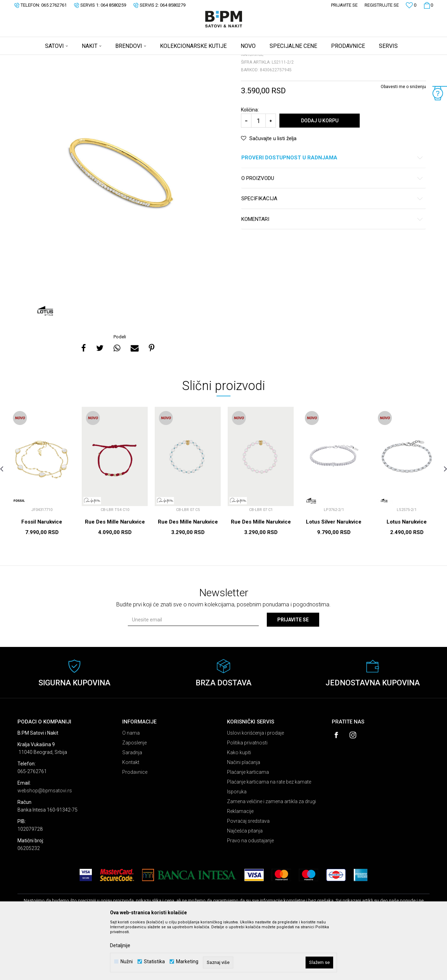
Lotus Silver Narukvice (334, 577)
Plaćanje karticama (248, 827)
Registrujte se (382, 5)
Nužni (127, 962)
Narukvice (106, 59)
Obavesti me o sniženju (403, 142)
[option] (120, 229)
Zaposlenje (134, 798)
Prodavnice (135, 827)
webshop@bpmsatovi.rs (45, 845)
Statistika (154, 962)
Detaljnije (120, 945)
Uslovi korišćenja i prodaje (255, 788)
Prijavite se (293, 675)
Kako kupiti (239, 807)
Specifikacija (332, 254)
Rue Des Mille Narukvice (115, 577)
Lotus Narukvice (407, 577)
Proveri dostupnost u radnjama (332, 213)
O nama (131, 788)
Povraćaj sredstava (248, 876)
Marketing (187, 962)
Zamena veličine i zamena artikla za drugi (272, 856)
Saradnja (132, 807)
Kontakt (131, 817)
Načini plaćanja (244, 817)
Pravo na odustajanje (250, 895)
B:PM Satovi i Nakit (35, 59)
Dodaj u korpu (320, 175)
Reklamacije (240, 866)
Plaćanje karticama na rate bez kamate (269, 837)
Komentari (332, 274)
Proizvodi (67, 59)
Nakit (86, 59)
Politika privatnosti (247, 798)
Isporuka (237, 846)
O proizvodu (332, 233)
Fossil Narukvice (42, 577)
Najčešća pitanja (245, 886)
